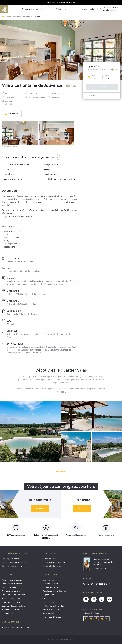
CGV (44, 599)
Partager (91, 96)
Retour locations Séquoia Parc (20, 17)
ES (97, 584)
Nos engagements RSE (11, 599)
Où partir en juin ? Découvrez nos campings (61, 2)
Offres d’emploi (8, 613)
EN (92, 584)
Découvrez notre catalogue (13, 584)
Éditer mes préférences (52, 617)
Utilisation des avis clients (52, 610)
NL (88, 584)
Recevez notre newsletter (12, 580)
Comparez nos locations (11, 591)
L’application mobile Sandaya (54, 591)
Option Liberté (48, 613)
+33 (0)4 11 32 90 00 (23, 628)
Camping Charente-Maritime (54, 562)
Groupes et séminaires (11, 602)
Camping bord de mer (11, 559)
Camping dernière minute (12, 566)
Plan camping (12, 114)
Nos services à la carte (11, 610)
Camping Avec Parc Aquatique (14, 562)
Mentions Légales (50, 602)
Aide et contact (48, 580)
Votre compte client (50, 584)
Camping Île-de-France (52, 566)
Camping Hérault (49, 559)
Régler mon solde (49, 595)
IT (110, 584)
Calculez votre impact (51, 588)
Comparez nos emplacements (14, 595)
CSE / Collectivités (9, 588)
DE (105, 584)
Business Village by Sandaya (13, 606)
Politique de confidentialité (53, 606)
